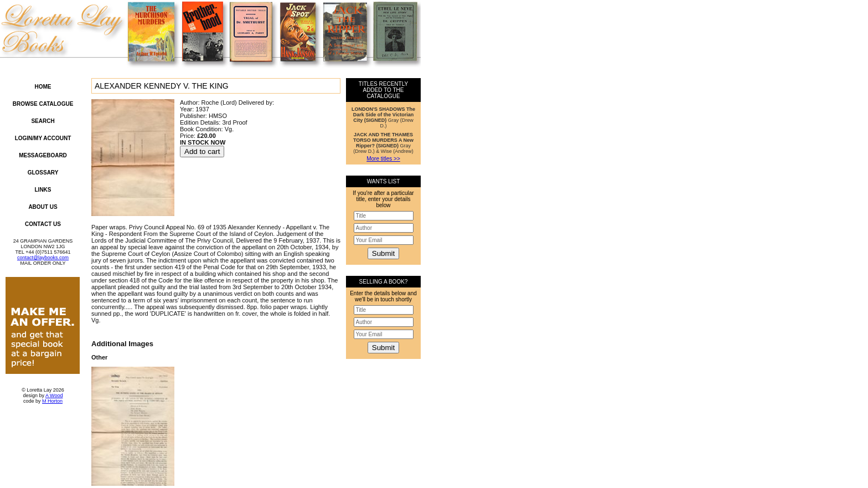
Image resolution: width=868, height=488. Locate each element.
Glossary (43, 173)
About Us (43, 207)
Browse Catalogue (43, 104)
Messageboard (43, 155)
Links (43, 190)
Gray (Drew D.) (383, 117)
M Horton (52, 401)
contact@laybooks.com (43, 258)
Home (43, 87)
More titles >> (383, 159)
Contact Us (43, 224)
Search (43, 121)
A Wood (54, 395)
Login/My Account (43, 138)
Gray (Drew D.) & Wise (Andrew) (383, 143)
